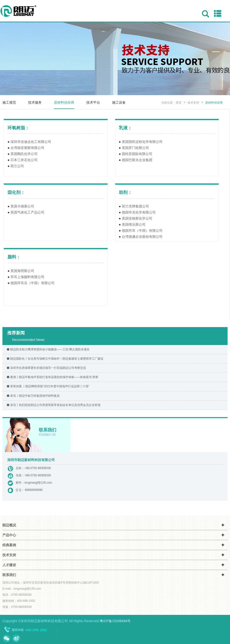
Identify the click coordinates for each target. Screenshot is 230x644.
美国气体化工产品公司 (27, 212)
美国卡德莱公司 (22, 206)
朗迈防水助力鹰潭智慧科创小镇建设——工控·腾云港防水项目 (48, 349)
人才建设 (9, 565)
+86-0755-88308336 (38, 468)
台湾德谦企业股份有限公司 (142, 237)
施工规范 (9, 102)
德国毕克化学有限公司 (139, 212)
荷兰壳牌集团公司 (135, 206)
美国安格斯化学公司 (137, 218)
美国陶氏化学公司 (24, 154)
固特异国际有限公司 (137, 154)
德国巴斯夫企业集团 (137, 160)
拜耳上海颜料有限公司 (27, 277)
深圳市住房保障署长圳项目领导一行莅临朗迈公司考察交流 (46, 368)
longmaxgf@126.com (38, 483)
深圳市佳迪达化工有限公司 (31, 142)
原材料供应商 (64, 102)
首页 (179, 103)
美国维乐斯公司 (134, 224)
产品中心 (9, 535)
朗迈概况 (9, 525)
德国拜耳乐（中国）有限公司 (33, 283)
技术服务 (35, 102)
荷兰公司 (17, 166)
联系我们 (9, 575)
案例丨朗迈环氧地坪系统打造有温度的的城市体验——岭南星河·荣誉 (52, 377)
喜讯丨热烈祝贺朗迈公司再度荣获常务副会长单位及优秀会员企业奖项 (53, 405)
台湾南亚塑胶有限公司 (27, 148)
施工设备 (119, 102)
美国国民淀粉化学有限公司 (142, 142)
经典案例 (9, 545)
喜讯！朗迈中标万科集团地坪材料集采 (33, 396)
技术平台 (93, 102)
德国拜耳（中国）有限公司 (142, 231)
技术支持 (194, 103)
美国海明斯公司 (22, 271)
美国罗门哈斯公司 (135, 148)
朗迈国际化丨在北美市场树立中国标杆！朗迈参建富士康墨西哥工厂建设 (55, 359)
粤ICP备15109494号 (115, 621)
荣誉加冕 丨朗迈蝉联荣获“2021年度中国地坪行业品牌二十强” (48, 386)
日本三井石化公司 (24, 160)
